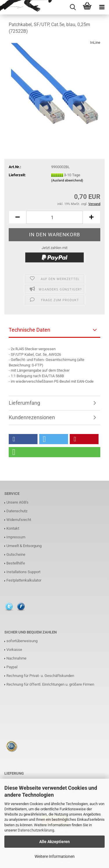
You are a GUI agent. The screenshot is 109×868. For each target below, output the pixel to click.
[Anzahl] (54, 217)
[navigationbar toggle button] (102, 7)
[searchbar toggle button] (73, 7)
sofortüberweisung (22, 641)
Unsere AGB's (17, 502)
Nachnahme (16, 658)
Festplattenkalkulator (24, 580)
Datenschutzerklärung (36, 830)
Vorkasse (14, 650)
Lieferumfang (24, 403)
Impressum (16, 537)
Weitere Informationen (55, 856)
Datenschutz (17, 511)
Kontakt (13, 528)
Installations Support (23, 572)
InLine (95, 42)
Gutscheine (16, 554)
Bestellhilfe (16, 563)
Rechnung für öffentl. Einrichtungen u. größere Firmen (50, 684)
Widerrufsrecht (19, 520)
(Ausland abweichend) (67, 180)
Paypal (12, 667)
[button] (23, 439)
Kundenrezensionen (32, 417)
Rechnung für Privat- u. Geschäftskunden (40, 676)
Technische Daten (30, 330)
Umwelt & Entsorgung (24, 546)
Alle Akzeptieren (54, 842)
